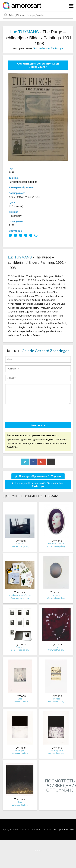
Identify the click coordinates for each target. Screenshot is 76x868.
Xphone (56, 595)
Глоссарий (58, 830)
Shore (20, 802)
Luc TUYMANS (24, 32)
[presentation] (32, 414)
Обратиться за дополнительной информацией (38, 65)
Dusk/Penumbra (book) (20, 595)
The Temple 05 (56, 750)
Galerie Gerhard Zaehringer (48, 48)
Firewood (56, 699)
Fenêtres (20, 647)
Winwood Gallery (56, 650)
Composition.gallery (20, 546)
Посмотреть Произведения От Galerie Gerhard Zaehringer (38, 485)
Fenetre (20, 544)
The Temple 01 (20, 750)
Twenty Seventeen (56, 544)
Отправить (38, 425)
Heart (56, 647)
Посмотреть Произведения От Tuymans (38, 476)
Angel (20, 699)
